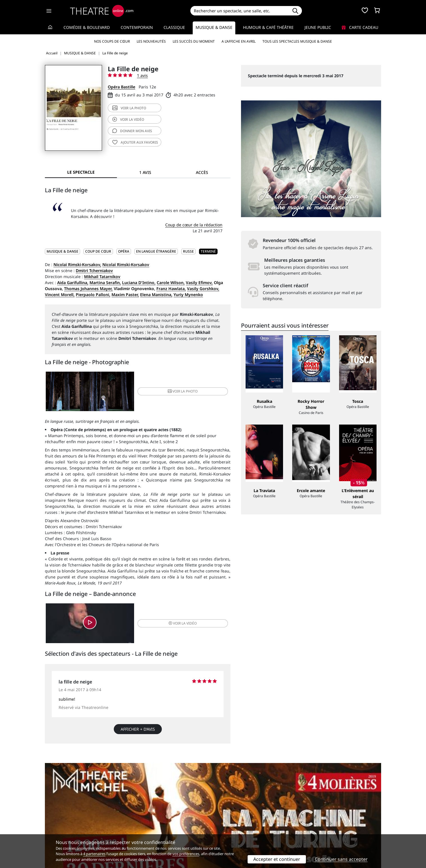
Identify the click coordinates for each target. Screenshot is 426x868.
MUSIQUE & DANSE (62, 251)
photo (129, 108)
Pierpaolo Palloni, (93, 295)
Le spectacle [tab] (81, 172)
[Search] (239, 11)
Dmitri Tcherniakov (94, 270)
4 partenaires (94, 854)
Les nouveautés (151, 41)
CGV (135, 826)
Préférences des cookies (154, 832)
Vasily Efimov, (199, 283)
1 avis (142, 75)
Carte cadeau (360, 27)
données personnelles (166, 826)
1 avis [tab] (145, 172)
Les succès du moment (194, 41)
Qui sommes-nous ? (64, 814)
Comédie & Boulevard (87, 27)
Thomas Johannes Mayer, (88, 289)
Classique (174, 27)
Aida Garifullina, (73, 283)
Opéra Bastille (122, 87)
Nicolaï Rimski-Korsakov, (77, 264)
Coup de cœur (98, 251)
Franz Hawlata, (171, 289)
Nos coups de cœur (112, 41)
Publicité (225, 820)
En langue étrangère (156, 251)
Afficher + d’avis (138, 736)
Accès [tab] (202, 172)
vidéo (128, 119)
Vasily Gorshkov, (203, 289)
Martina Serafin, (105, 283)
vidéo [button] (168, 628)
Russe (188, 251)
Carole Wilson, (171, 283)
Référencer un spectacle (240, 814)
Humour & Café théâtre (268, 27)
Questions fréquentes (152, 820)
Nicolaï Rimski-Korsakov (126, 264)
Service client (143, 814)
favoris (135, 142)
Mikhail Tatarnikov (102, 277)
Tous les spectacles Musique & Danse (297, 41)
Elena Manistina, (156, 295)
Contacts (53, 832)
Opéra (124, 251)
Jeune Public (318, 27)
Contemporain (137, 27)
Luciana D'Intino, (139, 283)
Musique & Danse (214, 27)
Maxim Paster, (125, 295)
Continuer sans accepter (341, 859)
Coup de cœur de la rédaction (194, 225)
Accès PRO (226, 826)
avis (132, 131)
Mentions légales (61, 826)
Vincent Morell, (60, 295)
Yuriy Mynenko (188, 295)
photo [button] (168, 393)
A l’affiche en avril (239, 41)
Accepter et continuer (277, 859)
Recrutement (57, 820)
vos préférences (186, 854)
